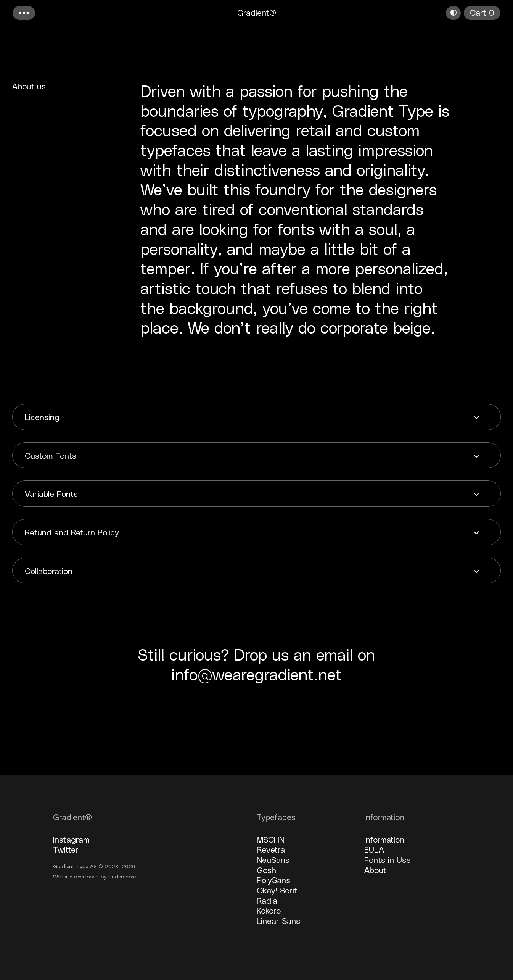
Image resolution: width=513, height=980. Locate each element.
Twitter (66, 849)
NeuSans (273, 859)
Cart (482, 12)
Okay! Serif (277, 890)
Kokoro (269, 910)
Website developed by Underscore (94, 876)
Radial (268, 900)
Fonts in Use (388, 859)
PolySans (273, 880)
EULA (374, 849)
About (375, 870)
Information (384, 839)
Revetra (271, 849)
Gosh (266, 870)
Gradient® (257, 12)
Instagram (71, 839)
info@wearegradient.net (256, 674)
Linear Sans (278, 920)
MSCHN (271, 839)
